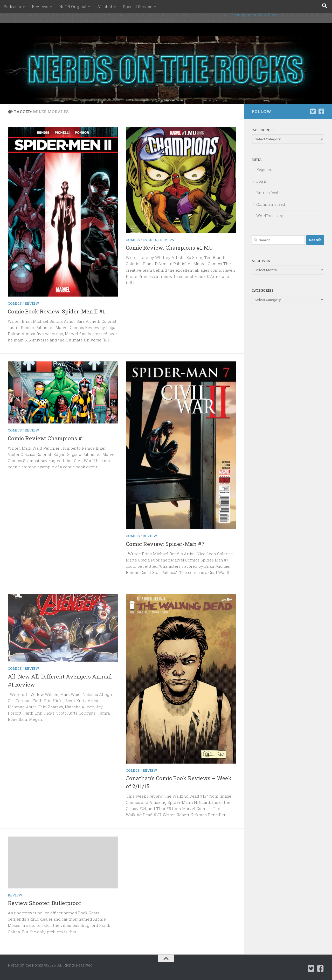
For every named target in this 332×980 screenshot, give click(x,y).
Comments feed (271, 204)
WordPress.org (270, 216)
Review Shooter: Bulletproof (44, 903)
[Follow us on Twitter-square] (313, 111)
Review (32, 303)
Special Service (138, 6)
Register (264, 170)
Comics (15, 303)
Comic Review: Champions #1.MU (169, 248)
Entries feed (267, 193)
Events (150, 240)
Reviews (40, 6)
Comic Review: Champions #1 (46, 438)
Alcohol (105, 6)
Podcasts (12, 6)
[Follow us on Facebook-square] (321, 111)
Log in (262, 181)
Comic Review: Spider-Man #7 (165, 544)
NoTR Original (73, 6)
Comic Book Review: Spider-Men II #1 (56, 311)
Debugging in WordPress (254, 15)
